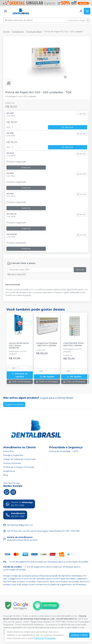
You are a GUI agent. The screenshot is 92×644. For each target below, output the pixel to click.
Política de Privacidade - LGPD (64, 451)
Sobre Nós (8, 451)
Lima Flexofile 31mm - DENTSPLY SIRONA (74, 344)
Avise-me (26, 167)
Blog (6, 475)
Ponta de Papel (34, 32)
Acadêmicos (9, 471)
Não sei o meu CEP (17, 274)
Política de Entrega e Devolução (19, 467)
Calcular (80, 270)
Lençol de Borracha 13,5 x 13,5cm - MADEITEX (19, 346)
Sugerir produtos (14, 404)
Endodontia (18, 32)
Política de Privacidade (45, 638)
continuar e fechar (79, 635)
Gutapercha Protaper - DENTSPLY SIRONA (47, 344)
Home (6, 32)
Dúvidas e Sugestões (13, 455)
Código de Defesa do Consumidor (20, 459)
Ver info (81, 114)
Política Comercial (12, 463)
